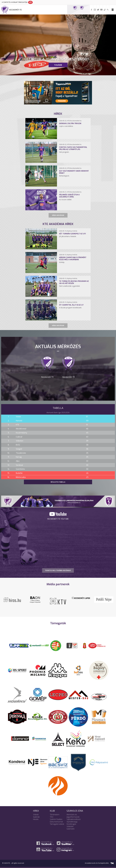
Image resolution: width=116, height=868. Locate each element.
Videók (36, 815)
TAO (52, 817)
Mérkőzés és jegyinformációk (73, 816)
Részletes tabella (58, 482)
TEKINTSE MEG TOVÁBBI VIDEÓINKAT (58, 570)
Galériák (36, 817)
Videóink (70, 826)
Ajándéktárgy (72, 822)
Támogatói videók (57, 824)
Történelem (55, 815)
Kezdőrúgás (71, 824)
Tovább (58, 65)
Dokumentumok (56, 822)
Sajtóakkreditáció (74, 819)
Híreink (36, 819)
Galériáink (71, 829)
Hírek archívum (58, 215)
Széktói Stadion (56, 819)
